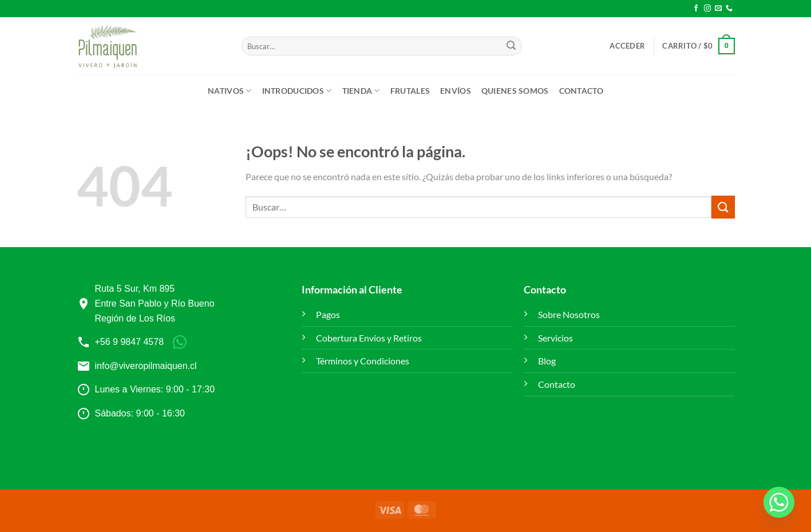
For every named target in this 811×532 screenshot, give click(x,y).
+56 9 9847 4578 (130, 342)
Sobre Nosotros (569, 314)
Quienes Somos (515, 91)
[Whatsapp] (779, 502)
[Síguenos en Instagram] (707, 9)
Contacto (581, 91)
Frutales (410, 91)
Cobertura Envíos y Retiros (369, 338)
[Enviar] (511, 46)
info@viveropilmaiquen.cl (146, 366)
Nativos (230, 91)
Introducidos (297, 91)
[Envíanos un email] (718, 9)
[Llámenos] (729, 9)
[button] (627, 46)
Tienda (361, 91)
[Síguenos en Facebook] (696, 9)
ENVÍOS (456, 91)
